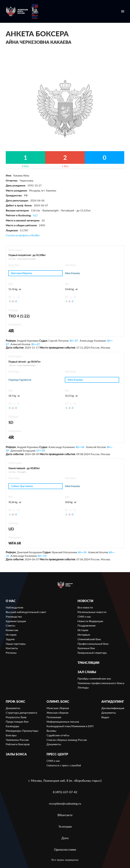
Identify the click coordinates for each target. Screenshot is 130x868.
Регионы (11, 653)
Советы (10, 625)
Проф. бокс (15, 702)
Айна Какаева (72, 273)
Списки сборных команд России (67, 740)
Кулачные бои (86, 648)
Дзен (65, 838)
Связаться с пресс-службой (64, 765)
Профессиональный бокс (93, 644)
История (11, 635)
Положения (54, 717)
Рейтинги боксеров (18, 744)
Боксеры (11, 735)
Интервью (84, 635)
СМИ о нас (84, 616)
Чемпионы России (17, 740)
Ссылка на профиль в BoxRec (23, 235)
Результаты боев (16, 717)
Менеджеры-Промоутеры (22, 731)
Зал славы (87, 672)
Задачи (10, 639)
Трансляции (88, 663)
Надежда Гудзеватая (20, 380)
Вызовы (51, 731)
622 (35, 215)
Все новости (85, 607)
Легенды (83, 687)
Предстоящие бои (17, 722)
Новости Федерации (90, 621)
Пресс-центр (57, 754)
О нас (11, 601)
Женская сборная (57, 713)
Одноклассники (65, 849)
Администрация (16, 621)
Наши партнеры (16, 644)
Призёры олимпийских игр (94, 678)
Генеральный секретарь (92, 653)
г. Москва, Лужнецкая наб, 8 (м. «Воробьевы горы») (65, 781)
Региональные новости (92, 612)
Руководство (14, 616)
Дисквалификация (113, 708)
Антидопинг (113, 702)
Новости (85, 601)
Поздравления (86, 625)
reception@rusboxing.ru (65, 803)
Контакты (12, 648)
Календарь (13, 726)
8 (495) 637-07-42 (65, 792)
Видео (105, 717)
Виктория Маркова (22, 273)
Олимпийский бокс (89, 639)
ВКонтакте (65, 815)
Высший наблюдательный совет (26, 612)
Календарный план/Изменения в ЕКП (70, 726)
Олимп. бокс (58, 702)
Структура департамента (21, 713)
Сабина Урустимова (22, 486)
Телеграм (65, 826)
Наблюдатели (14, 607)
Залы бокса (16, 754)
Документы (13, 708)
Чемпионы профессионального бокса (101, 683)
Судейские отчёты (58, 735)
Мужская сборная (58, 708)
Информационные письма (63, 722)
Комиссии (12, 630)
